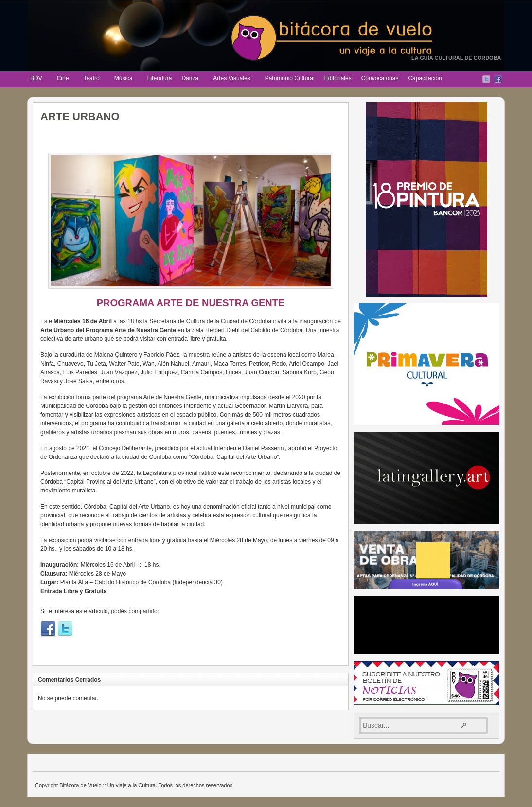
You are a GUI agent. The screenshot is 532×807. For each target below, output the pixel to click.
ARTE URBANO (80, 116)
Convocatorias (380, 78)
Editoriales (338, 78)
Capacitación (425, 78)
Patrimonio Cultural (290, 78)
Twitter (486, 79)
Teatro (92, 79)
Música (124, 79)
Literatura (160, 78)
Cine (63, 79)
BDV (37, 79)
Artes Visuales (232, 79)
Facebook (498, 79)
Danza (190, 79)
